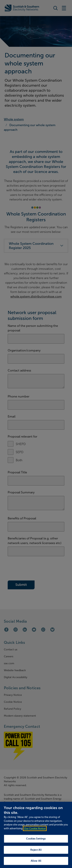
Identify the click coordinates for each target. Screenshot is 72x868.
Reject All (36, 850)
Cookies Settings (36, 839)
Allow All (36, 861)
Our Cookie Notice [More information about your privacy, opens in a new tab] (35, 828)
